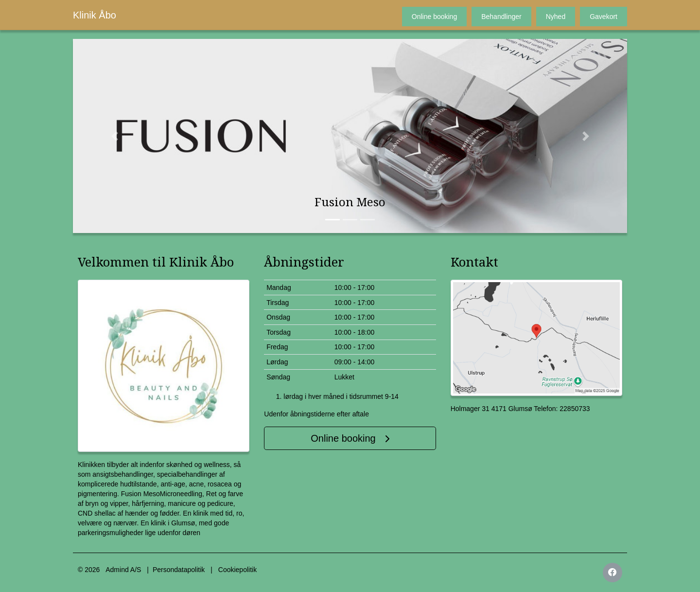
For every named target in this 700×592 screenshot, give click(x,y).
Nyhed (556, 17)
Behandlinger (501, 17)
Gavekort (604, 17)
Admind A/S (123, 570)
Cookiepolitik (237, 570)
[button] (114, 136)
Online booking (434, 17)
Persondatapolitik (179, 570)
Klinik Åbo (95, 15)
